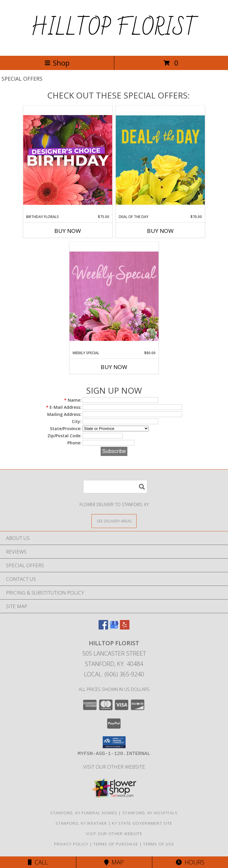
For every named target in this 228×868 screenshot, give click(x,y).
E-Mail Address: (64, 407)
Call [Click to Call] (38, 862)
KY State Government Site (142, 823)
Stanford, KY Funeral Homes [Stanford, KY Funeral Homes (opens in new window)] (84, 813)
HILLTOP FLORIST (114, 28)
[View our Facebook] (103, 628)
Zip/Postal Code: (64, 436)
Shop (57, 63)
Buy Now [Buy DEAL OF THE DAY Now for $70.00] (160, 231)
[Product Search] (115, 487)
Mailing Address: (64, 414)
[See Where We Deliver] (114, 521)
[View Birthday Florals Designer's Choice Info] (68, 160)
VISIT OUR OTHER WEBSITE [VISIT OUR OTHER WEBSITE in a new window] (114, 767)
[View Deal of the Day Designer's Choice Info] (160, 160)
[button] (114, 742)
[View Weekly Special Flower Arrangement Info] (114, 296)
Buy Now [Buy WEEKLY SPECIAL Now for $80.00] (114, 367)
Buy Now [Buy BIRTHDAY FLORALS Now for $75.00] (68, 231)
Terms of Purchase (116, 844)
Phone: (74, 443)
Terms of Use (159, 844)
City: (77, 421)
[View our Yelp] (125, 628)
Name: (73, 400)
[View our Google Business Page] (114, 628)
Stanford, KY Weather (81, 823)
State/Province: (66, 429)
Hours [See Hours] (190, 862)
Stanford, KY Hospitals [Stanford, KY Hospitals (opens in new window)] (150, 813)
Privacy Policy (71, 844)
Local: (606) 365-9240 (114, 674)
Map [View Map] (114, 862)
